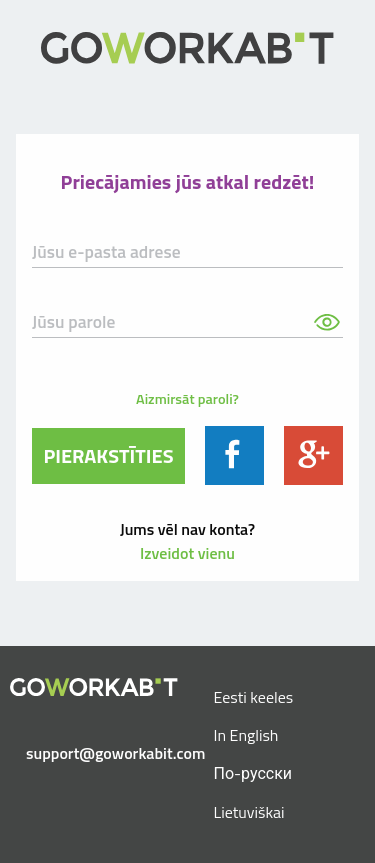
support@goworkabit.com (102, 753)
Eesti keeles (254, 697)
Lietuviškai (249, 812)
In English (246, 735)
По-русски (253, 773)
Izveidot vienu (187, 553)
